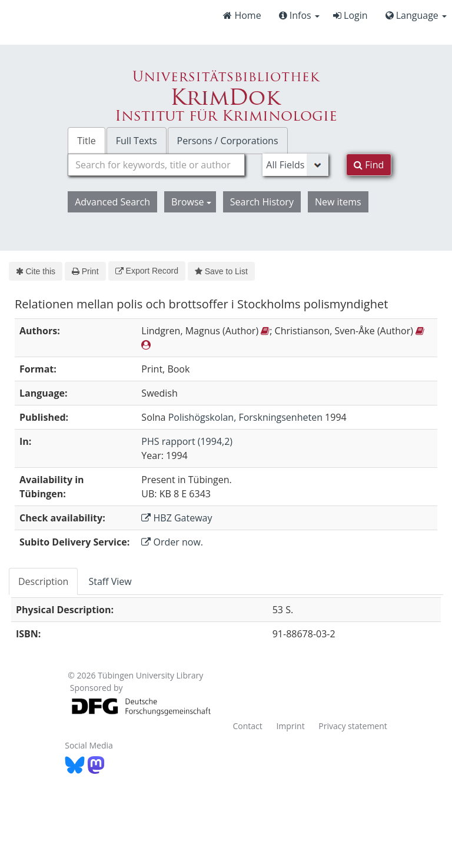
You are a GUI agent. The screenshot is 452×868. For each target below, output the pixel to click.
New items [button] (338, 202)
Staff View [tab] (110, 581)
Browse (191, 202)
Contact (247, 726)
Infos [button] (299, 15)
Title (87, 141)
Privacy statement (353, 726)
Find (369, 165)
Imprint (290, 726)
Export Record (147, 271)
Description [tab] (43, 581)
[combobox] (156, 165)
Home (242, 15)
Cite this (36, 271)
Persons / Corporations (228, 141)
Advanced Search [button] (112, 202)
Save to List (221, 271)
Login (350, 15)
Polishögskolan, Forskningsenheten (245, 417)
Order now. (172, 542)
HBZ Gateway (177, 518)
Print (85, 271)
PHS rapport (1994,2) (187, 441)
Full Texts (137, 141)
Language (416, 15)
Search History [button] (262, 202)
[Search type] (295, 165)
